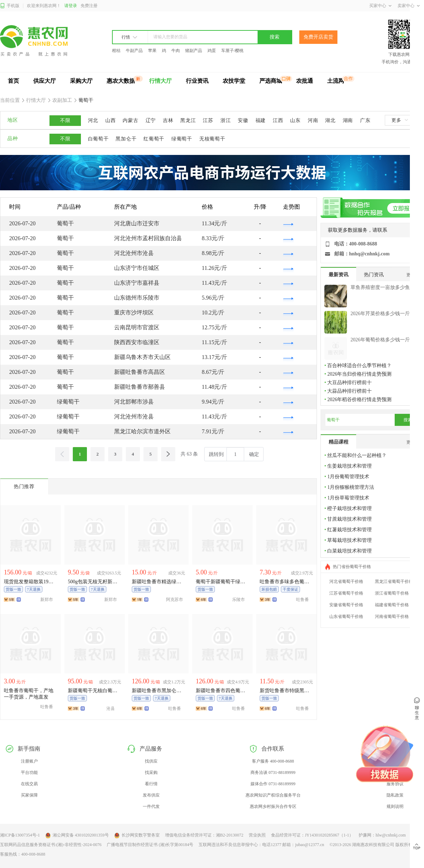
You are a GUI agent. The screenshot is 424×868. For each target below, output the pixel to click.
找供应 (151, 761)
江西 (278, 120)
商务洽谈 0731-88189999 (273, 772)
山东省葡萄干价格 (346, 617)
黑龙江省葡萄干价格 (394, 581)
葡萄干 (86, 100)
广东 (365, 120)
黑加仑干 (126, 139)
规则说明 (395, 806)
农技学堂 (234, 81)
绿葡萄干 (182, 139)
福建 (261, 120)
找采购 (151, 772)
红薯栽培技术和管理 (349, 530)
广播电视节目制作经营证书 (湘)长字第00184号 (150, 845)
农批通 (305, 81)
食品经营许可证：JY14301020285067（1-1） (312, 835)
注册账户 (29, 761)
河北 (93, 120)
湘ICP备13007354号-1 (20, 835)
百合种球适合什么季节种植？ (359, 366)
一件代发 (151, 806)
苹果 (152, 51)
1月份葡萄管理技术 (348, 477)
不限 (65, 120)
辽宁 (151, 120)
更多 (400, 120)
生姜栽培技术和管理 (349, 466)
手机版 (10, 6)
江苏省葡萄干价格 (346, 593)
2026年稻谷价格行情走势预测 (359, 400)
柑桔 (116, 51)
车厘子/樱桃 (232, 51)
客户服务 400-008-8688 (273, 761)
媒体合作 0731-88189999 (273, 784)
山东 (295, 120)
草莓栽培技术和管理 (349, 540)
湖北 (330, 120)
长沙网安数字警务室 (137, 835)
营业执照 (257, 835)
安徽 (243, 120)
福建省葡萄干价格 (392, 605)
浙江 (226, 120)
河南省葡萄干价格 (392, 617)
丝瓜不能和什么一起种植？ (357, 455)
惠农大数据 (121, 81)
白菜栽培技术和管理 (349, 551)
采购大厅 (81, 81)
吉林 (168, 120)
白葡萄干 (98, 139)
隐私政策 (395, 795)
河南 (313, 120)
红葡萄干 (154, 139)
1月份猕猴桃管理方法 (351, 487)
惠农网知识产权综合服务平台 (273, 795)
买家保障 (29, 795)
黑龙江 (188, 120)
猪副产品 (194, 51)
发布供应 (151, 795)
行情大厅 (160, 81)
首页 (13, 81)
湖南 (348, 120)
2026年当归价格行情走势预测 (359, 374)
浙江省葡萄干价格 (392, 593)
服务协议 (395, 784)
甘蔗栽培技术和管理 (349, 519)
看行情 (151, 784)
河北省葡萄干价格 (346, 581)
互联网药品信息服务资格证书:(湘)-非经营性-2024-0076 (51, 845)
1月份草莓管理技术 (348, 498)
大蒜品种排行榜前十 (349, 391)
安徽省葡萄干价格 (346, 605)
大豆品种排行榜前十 (349, 383)
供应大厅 (45, 81)
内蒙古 (130, 120)
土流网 (336, 81)
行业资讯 (197, 81)
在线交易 (29, 784)
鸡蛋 (212, 51)
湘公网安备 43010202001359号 (77, 835)
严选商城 (271, 81)
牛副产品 (134, 51)
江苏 (208, 120)
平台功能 (29, 772)
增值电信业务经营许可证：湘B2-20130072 (204, 835)
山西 (110, 120)
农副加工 (62, 100)
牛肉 (176, 51)
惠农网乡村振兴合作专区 (273, 806)
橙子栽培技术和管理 (349, 508)
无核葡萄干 (212, 139)
